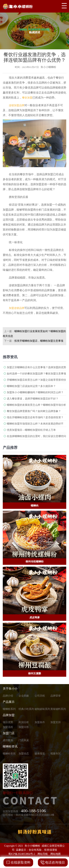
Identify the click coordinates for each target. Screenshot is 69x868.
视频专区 (56, 754)
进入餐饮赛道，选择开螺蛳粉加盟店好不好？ (33, 399)
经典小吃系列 (26, 709)
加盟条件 (40, 722)
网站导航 (43, 854)
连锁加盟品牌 (17, 105)
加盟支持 (56, 722)
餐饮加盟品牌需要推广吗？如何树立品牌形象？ (34, 411)
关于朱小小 (10, 689)
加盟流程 (8, 727)
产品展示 (9, 702)
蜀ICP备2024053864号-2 (22, 854)
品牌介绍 (8, 696)
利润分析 (24, 722)
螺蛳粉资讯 (10, 746)
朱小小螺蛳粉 (32, 846)
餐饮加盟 (27, 98)
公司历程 (40, 696)
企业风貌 (24, 696)
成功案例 (8, 740)
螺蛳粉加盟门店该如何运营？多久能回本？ (31, 386)
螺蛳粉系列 (9, 709)
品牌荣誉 (56, 696)
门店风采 (24, 740)
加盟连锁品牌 (17, 308)
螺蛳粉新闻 (9, 754)
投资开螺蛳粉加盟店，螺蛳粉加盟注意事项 (39, 341)
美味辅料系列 (58, 709)
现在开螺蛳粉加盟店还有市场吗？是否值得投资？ (35, 417)
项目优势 (8, 722)
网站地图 (56, 854)
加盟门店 (9, 733)
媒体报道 (40, 754)
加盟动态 (24, 754)
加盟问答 (24, 727)
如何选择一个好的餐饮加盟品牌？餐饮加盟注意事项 (36, 374)
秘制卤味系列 (42, 709)
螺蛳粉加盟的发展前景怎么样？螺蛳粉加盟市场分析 (36, 405)
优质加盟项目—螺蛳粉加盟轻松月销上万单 (31, 430)
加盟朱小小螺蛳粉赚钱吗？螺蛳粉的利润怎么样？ (35, 392)
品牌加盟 (9, 715)
